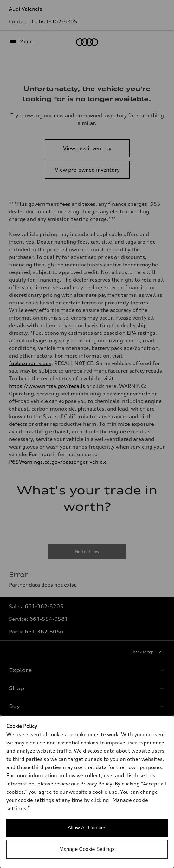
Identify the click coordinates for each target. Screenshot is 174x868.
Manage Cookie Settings (87, 849)
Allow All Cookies (87, 828)
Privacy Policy (96, 784)
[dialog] (87, 792)
